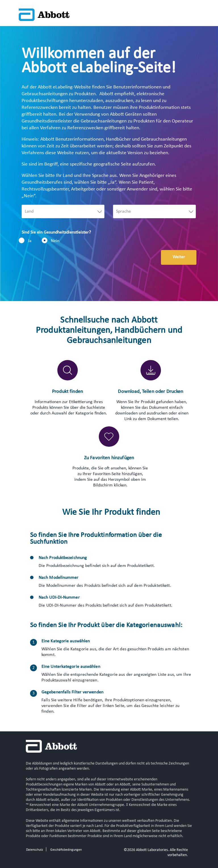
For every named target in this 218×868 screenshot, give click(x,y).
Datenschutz (35, 850)
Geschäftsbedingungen (66, 850)
